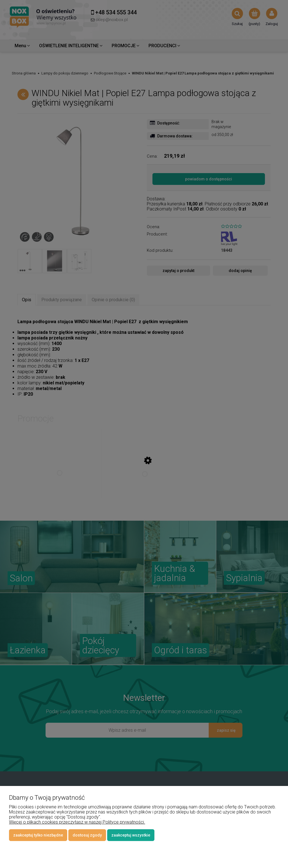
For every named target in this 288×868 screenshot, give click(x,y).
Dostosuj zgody (87, 835)
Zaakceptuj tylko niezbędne (38, 835)
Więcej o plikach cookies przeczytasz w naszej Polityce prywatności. (77, 822)
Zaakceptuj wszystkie (131, 835)
